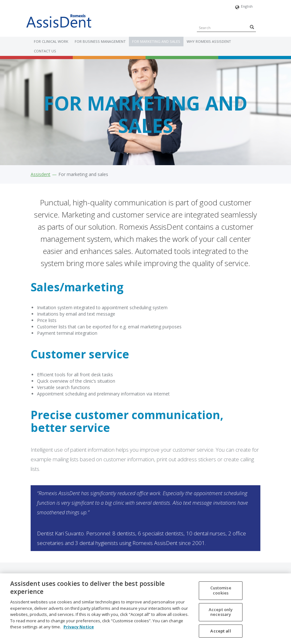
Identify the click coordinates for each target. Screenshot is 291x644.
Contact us (45, 51)
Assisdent (41, 174)
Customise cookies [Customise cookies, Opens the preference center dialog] (221, 593)
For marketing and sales (156, 41)
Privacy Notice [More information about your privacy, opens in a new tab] (79, 630)
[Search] (252, 27)
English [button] (244, 7)
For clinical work (51, 41)
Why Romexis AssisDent (209, 41)
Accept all (220, 634)
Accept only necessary (221, 615)
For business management (100, 41)
